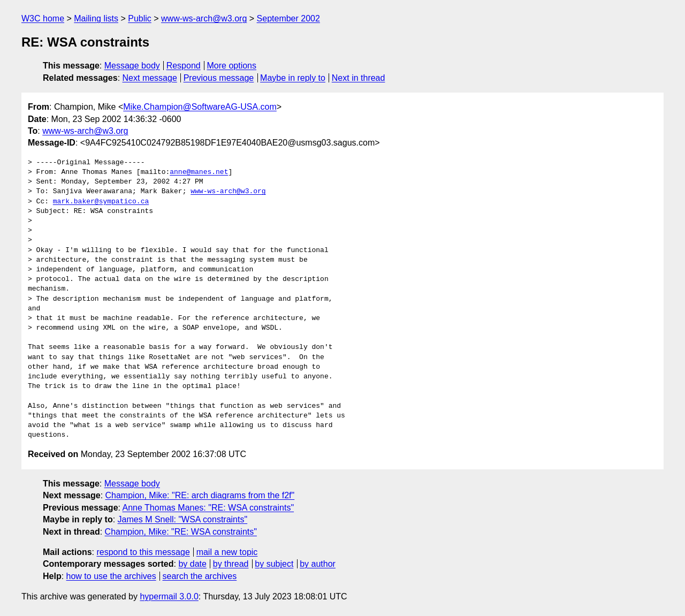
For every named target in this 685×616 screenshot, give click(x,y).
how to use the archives (111, 576)
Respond (184, 66)
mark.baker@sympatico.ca (101, 202)
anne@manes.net (199, 172)
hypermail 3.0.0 (169, 596)
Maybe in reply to (293, 78)
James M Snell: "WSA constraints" (183, 519)
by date (192, 564)
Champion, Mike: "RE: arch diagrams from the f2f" (200, 495)
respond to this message (143, 552)
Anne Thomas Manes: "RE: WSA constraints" (208, 508)
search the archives (200, 576)
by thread (231, 564)
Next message (150, 78)
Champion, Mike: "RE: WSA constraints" (181, 532)
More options (232, 66)
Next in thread (359, 78)
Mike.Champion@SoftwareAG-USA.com (200, 107)
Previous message (219, 78)
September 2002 (288, 18)
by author (318, 564)
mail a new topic (227, 552)
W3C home (43, 18)
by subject (274, 564)
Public (140, 18)
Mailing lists (96, 18)
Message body (132, 66)
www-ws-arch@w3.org (204, 18)
